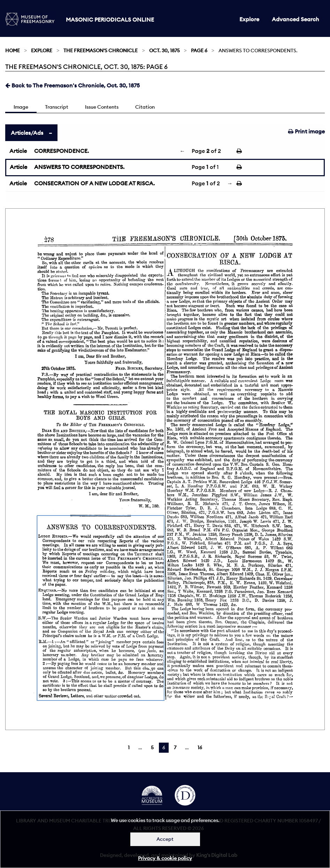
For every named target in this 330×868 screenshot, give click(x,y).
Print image (306, 131)
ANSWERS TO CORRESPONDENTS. (79, 167)
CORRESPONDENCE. (62, 151)
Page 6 (199, 51)
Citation (145, 107)
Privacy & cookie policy (165, 858)
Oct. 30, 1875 (164, 51)
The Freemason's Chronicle (101, 51)
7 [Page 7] (175, 747)
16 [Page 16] (200, 747)
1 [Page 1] (129, 747)
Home (13, 51)
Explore (249, 19)
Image (21, 107)
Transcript (57, 107)
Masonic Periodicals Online (110, 20)
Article (18, 151)
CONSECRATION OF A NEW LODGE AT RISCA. (94, 183)
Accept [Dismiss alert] (165, 839)
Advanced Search (296, 19)
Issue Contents (102, 107)
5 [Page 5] (152, 747)
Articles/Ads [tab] (27, 133)
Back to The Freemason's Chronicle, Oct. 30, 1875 (72, 85)
